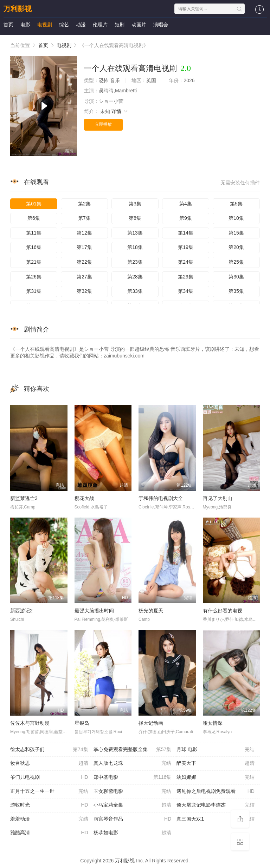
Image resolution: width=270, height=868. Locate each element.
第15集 (236, 233)
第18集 (135, 247)
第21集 (34, 262)
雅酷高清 (49, 833)
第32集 (84, 291)
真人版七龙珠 (133, 763)
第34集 (186, 291)
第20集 (236, 247)
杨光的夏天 (151, 611)
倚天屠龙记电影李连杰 (216, 805)
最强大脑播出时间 (94, 611)
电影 (25, 25)
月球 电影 (216, 750)
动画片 (139, 25)
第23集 (135, 262)
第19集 (186, 247)
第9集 (186, 218)
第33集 (135, 291)
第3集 (135, 204)
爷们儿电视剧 (49, 777)
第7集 (84, 218)
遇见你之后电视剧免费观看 (216, 791)
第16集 (34, 247)
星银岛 (82, 723)
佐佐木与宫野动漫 (30, 723)
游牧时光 (49, 805)
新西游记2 (21, 611)
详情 (120, 111)
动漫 (81, 25)
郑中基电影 (133, 777)
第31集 (34, 291)
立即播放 (103, 124)
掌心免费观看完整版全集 (133, 750)
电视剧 (45, 25)
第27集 (84, 277)
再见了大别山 (218, 498)
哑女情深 (213, 723)
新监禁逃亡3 (24, 498)
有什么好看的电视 (223, 611)
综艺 (64, 25)
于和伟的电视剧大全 (161, 498)
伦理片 (100, 25)
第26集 (34, 277)
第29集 (186, 277)
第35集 (236, 291)
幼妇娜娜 (216, 777)
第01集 (34, 204)
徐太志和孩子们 (49, 750)
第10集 (236, 218)
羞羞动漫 (49, 819)
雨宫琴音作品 (133, 819)
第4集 (186, 204)
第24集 (186, 262)
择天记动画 (151, 723)
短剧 (120, 25)
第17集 (84, 247)
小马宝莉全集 (133, 805)
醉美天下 (216, 763)
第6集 (34, 218)
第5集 (236, 204)
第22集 (84, 262)
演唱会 (161, 25)
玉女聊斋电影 (133, 791)
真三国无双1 (216, 819)
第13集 (135, 233)
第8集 (135, 218)
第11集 (34, 233)
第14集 (186, 233)
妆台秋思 (49, 763)
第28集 (135, 277)
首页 (8, 25)
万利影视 (18, 9)
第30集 (236, 277)
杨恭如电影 (133, 833)
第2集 (84, 204)
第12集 (84, 233)
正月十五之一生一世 (49, 791)
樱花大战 (84, 498)
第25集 (236, 262)
